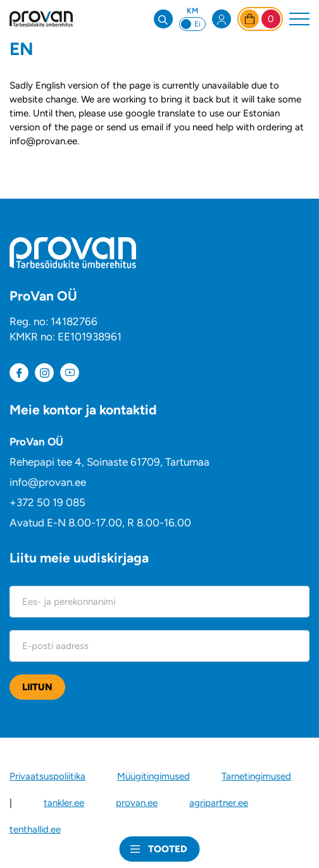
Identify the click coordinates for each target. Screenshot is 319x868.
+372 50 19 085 (47, 502)
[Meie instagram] (44, 373)
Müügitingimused (153, 776)
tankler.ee (64, 803)
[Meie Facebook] (19, 373)
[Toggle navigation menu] (299, 19)
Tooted (168, 849)
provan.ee (137, 803)
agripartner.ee (219, 803)
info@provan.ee (48, 482)
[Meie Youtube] (70, 373)
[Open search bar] (163, 19)
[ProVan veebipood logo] (41, 19)
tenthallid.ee (35, 829)
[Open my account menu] (222, 19)
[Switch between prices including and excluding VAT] (192, 24)
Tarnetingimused (256, 776)
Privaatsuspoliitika (47, 776)
